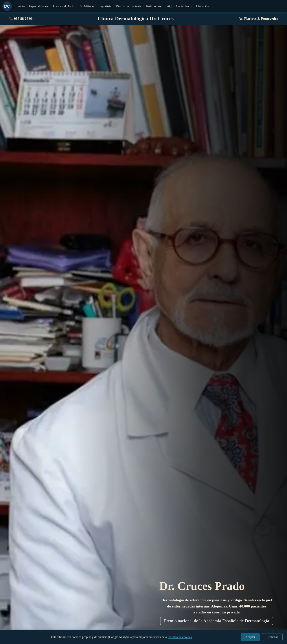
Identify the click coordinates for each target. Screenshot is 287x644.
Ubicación (203, 6)
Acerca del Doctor (64, 6)
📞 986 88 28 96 (21, 19)
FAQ (169, 6)
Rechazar (272, 637)
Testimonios (153, 6)
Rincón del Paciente (129, 6)
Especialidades (39, 6)
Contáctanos (184, 6)
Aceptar (250, 637)
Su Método (87, 6)
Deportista (105, 6)
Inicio (21, 6)
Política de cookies (180, 637)
